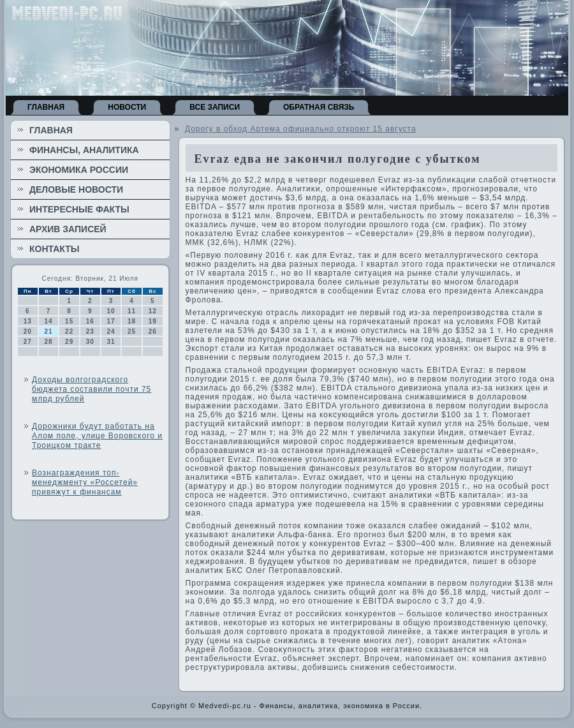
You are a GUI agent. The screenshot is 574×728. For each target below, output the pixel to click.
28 (48, 342)
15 (69, 321)
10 (111, 311)
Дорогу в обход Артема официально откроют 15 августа (301, 129)
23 (90, 331)
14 (48, 321)
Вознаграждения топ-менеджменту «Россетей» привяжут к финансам (85, 482)
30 (90, 342)
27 (28, 342)
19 (153, 321)
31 (111, 342)
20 (28, 331)
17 (111, 321)
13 (28, 321)
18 (132, 321)
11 (132, 311)
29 (69, 342)
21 (48, 331)
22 (69, 331)
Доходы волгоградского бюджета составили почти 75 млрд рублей (92, 389)
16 (90, 321)
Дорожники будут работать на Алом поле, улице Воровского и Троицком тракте (97, 436)
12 (153, 311)
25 (132, 331)
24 (111, 331)
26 (153, 331)
